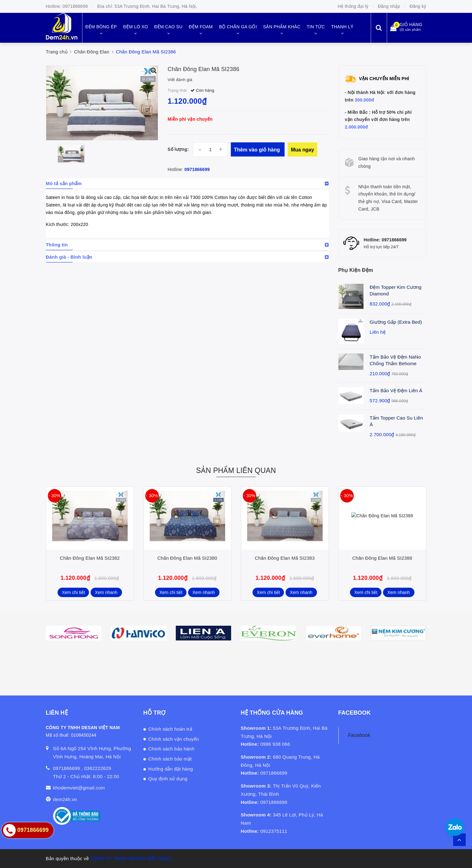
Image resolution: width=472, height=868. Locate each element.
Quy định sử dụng (168, 779)
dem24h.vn (65, 799)
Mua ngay (303, 150)
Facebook (359, 735)
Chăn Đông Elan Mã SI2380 (187, 558)
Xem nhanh (106, 592)
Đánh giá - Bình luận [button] (69, 257)
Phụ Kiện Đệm (356, 270)
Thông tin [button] (57, 245)
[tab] (187, 184)
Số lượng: (178, 149)
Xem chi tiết (73, 592)
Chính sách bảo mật (170, 759)
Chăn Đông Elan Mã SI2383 (285, 558)
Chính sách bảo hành (172, 749)
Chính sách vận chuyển (174, 739)
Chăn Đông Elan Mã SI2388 (382, 558)
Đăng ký (418, 6)
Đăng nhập (389, 6)
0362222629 (98, 768)
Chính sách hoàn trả (170, 729)
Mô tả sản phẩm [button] (64, 183)
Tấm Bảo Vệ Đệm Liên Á (396, 390)
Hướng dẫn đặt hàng (171, 769)
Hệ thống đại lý (353, 6)
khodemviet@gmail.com (79, 788)
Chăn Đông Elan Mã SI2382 (90, 558)
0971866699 (75, 6)
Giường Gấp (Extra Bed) (396, 322)
